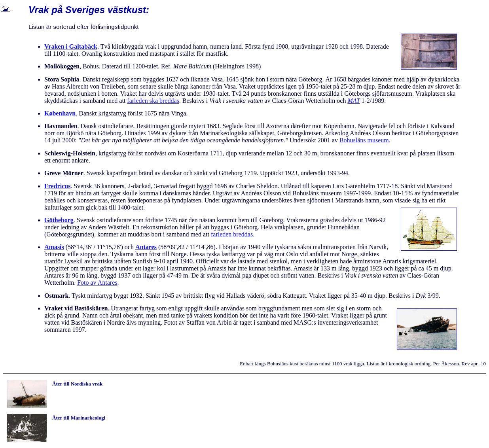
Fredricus (57, 186)
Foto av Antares (97, 283)
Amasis (54, 247)
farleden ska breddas (153, 101)
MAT (353, 101)
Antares (146, 247)
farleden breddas (232, 234)
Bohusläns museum (364, 140)
